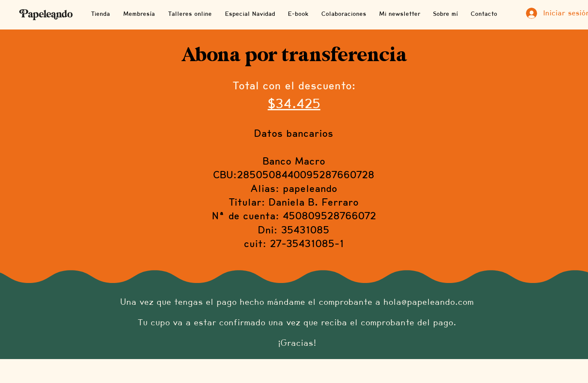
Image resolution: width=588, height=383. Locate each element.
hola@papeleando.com (429, 302)
